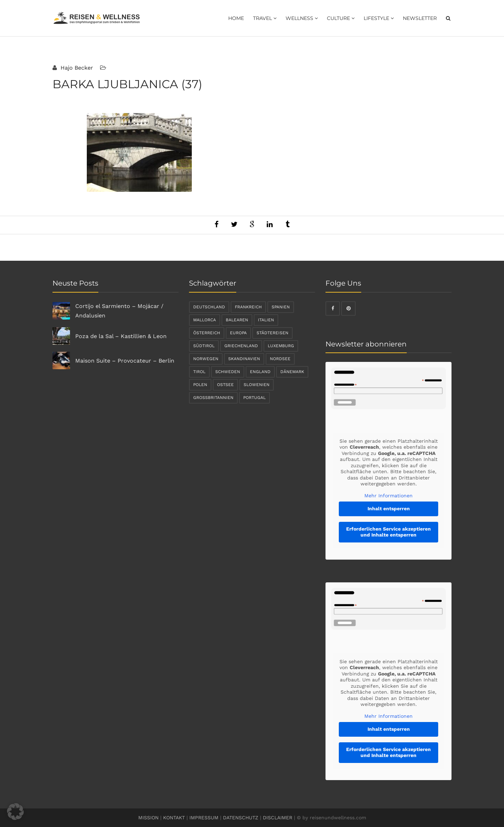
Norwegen (206, 359)
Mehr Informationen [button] (388, 496)
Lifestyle (379, 18)
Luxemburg (281, 346)
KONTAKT (174, 818)
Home (236, 18)
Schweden (228, 372)
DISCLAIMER (278, 818)
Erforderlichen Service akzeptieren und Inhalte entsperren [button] (388, 532)
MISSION (148, 818)
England (260, 372)
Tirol (199, 372)
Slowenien (257, 385)
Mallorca (205, 320)
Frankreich (248, 307)
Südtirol (204, 346)
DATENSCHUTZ (241, 818)
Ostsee (225, 385)
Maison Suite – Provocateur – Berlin (125, 361)
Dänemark (292, 372)
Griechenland (241, 346)
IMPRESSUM (204, 818)
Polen (200, 385)
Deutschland (209, 307)
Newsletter (420, 18)
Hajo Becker (76, 68)
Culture (341, 18)
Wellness (302, 18)
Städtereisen (272, 333)
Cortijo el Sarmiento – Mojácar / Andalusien (119, 311)
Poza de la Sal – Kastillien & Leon (121, 336)
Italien (266, 320)
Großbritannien (213, 398)
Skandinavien (244, 359)
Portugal (254, 398)
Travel (265, 18)
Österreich (207, 333)
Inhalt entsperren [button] (389, 509)
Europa (238, 333)
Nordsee (280, 359)
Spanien (281, 307)
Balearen (237, 320)
